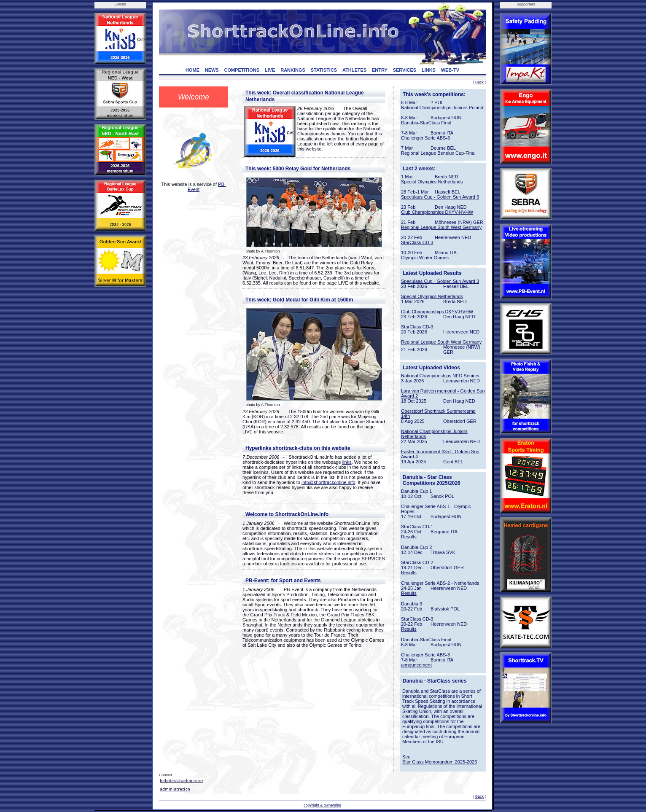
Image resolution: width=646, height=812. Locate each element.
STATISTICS (324, 70)
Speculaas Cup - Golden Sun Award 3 (440, 197)
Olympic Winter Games (425, 258)
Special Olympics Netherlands (432, 182)
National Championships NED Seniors (440, 376)
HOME (192, 70)
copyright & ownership (322, 805)
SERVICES (405, 70)
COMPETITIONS (242, 70)
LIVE (270, 70)
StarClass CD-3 (417, 242)
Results (409, 537)
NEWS (212, 70)
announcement (416, 665)
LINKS (429, 70)
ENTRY (380, 70)
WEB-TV (450, 70)
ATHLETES (354, 70)
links (347, 462)
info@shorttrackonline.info (328, 482)
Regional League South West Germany (441, 227)
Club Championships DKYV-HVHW (437, 212)
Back (479, 82)
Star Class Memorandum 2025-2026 (440, 762)
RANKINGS (293, 70)
